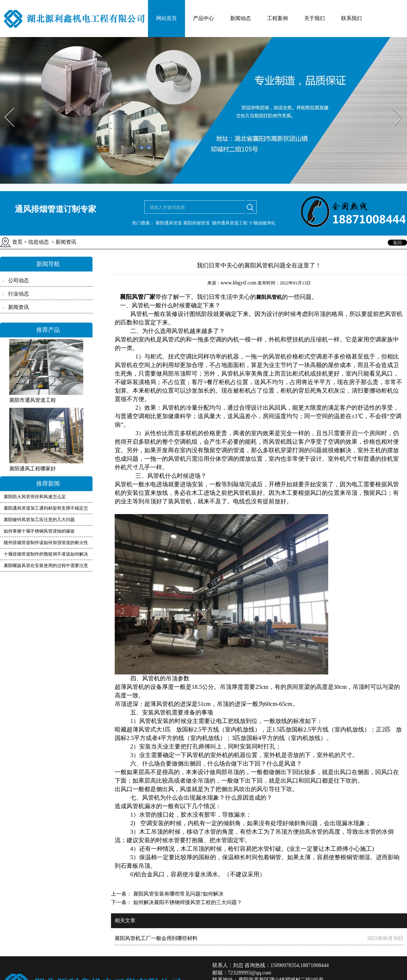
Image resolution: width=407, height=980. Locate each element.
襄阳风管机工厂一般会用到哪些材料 (156, 938)
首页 (17, 242)
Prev (5, 106)
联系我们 (351, 18)
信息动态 (38, 242)
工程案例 (277, 18)
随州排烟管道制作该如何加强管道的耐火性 (46, 543)
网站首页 (166, 18)
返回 (397, 243)
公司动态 (18, 281)
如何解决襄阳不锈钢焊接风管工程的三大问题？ (187, 902)
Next (393, 106)
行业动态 (18, 294)
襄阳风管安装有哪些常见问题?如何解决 (178, 894)
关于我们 (314, 18)
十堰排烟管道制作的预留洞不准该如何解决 (46, 554)
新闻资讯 (18, 307)
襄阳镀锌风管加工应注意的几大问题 (39, 520)
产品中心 (203, 18)
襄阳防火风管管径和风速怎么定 (35, 497)
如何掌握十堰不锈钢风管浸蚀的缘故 (39, 531)
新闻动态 (240, 18)
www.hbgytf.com (238, 283)
